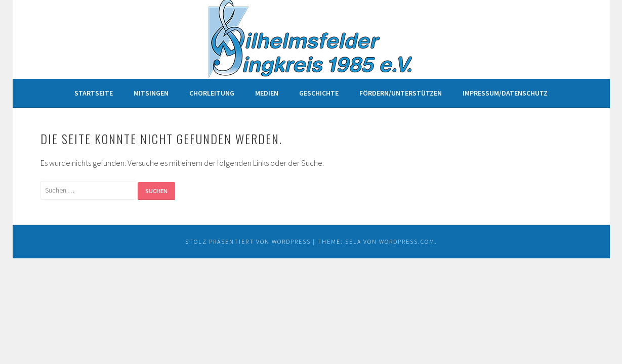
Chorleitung (212, 93)
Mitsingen (151, 93)
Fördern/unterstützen (401, 93)
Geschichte (319, 93)
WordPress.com (407, 241)
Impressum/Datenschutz (505, 93)
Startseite (94, 93)
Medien (267, 93)
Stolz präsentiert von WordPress (248, 241)
